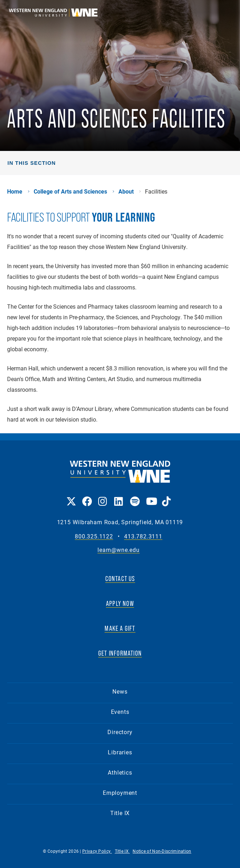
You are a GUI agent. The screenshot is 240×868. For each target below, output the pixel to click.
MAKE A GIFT (120, 628)
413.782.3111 (143, 536)
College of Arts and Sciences (70, 191)
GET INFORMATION (120, 653)
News (120, 691)
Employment (120, 793)
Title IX (120, 813)
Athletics (120, 772)
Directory (120, 732)
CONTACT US (120, 579)
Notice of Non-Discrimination (162, 851)
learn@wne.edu (118, 550)
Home (15, 191)
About (126, 191)
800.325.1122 (94, 536)
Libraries (120, 752)
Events (120, 712)
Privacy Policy (97, 851)
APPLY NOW (120, 603)
